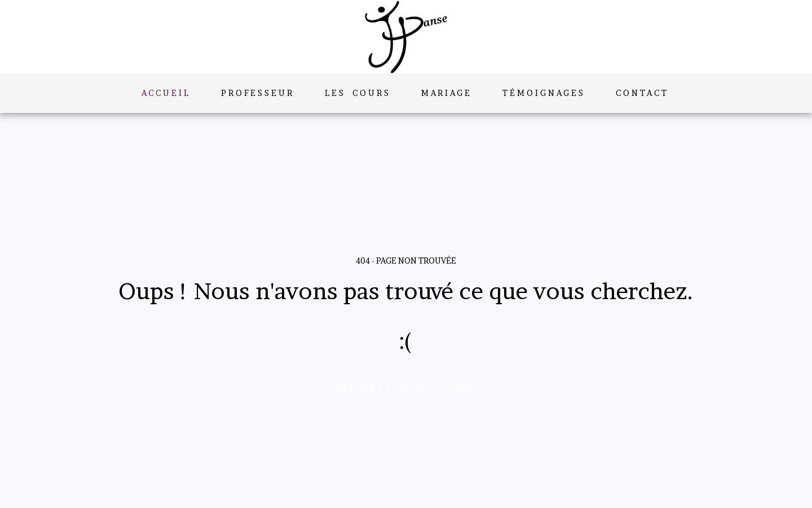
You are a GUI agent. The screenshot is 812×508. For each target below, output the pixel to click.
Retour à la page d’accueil (406, 387)
